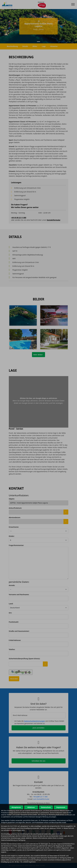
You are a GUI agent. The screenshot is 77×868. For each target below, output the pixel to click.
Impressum (61, 807)
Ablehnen (31, 807)
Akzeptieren (16, 807)
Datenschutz (46, 807)
